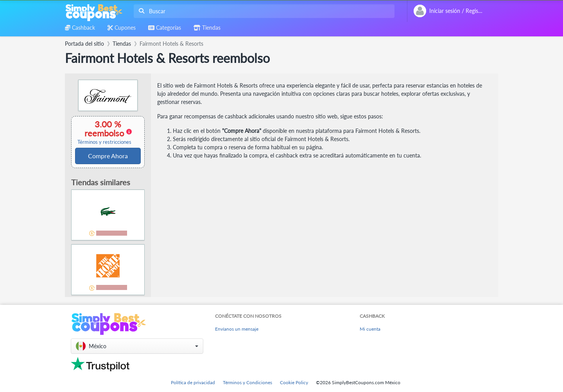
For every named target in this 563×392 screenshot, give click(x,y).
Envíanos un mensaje (237, 329)
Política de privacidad (193, 382)
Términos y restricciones (104, 142)
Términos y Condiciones (247, 382)
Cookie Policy (294, 382)
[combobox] (263, 11)
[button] (137, 346)
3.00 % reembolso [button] (104, 132)
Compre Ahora (108, 156)
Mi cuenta (370, 329)
